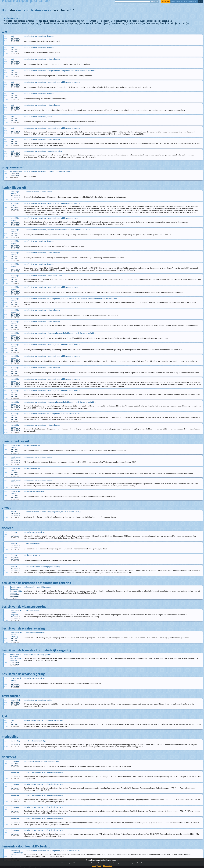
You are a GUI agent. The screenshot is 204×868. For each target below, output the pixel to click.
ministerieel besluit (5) (75, 21)
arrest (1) (94, 21)
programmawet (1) (24, 21)
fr (202, 1)
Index (11, 10)
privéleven (166, 1)
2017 (70, 10)
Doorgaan (96, 866)
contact (194, 1)
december (59, 10)
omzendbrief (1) (92, 23)
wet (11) (8, 21)
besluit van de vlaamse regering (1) (23, 23)
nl (199, 1)
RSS (173, 1)
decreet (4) (107, 21)
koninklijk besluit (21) (48, 21)
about (178, 1)
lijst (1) (106, 23)
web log (185, 1)
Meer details (108, 866)
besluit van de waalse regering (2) (63, 23)
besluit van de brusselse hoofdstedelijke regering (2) (143, 21)
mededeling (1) (120, 23)
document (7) (137, 23)
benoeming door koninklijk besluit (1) (168, 23)
